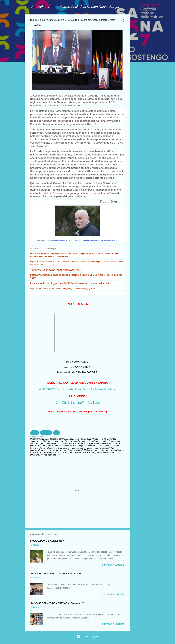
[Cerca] (149, 8)
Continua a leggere (113, 565)
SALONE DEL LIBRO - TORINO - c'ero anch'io (58, 603)
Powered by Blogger (88, 637)
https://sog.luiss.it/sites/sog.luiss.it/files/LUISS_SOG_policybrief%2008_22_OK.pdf (63, 289)
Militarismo (46, 433)
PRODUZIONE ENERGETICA (47, 541)
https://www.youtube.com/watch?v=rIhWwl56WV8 (56, 270)
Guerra (35, 433)
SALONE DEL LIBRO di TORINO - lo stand (56, 574)
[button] (123, 21)
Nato (57, 433)
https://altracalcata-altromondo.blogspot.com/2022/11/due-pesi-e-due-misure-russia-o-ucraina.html (80, 240)
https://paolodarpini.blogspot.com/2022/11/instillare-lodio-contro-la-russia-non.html (71, 283)
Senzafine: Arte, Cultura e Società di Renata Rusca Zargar (75, 7)
